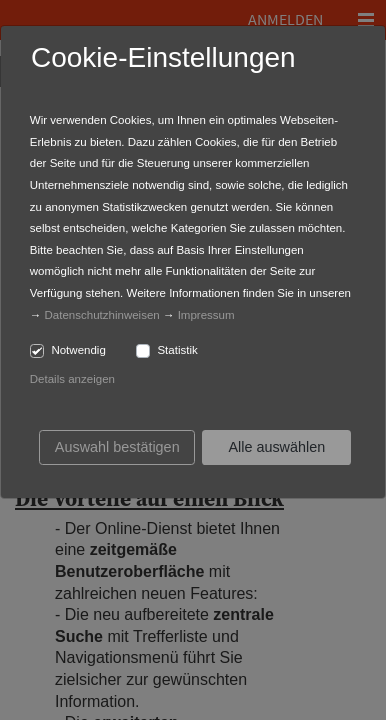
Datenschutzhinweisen (102, 315)
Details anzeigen (72, 379)
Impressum (206, 315)
